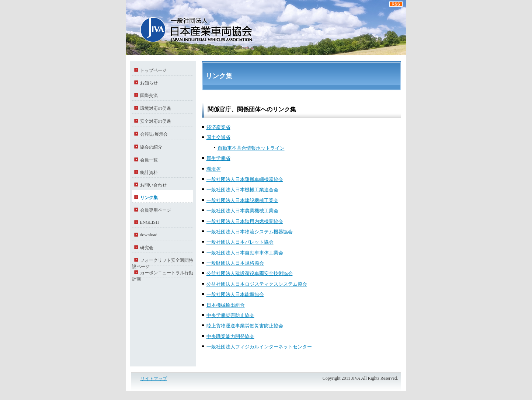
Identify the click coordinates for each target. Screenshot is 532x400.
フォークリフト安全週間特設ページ (163, 262)
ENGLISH (149, 222)
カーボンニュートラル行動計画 (163, 274)
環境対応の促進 (156, 108)
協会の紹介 (151, 147)
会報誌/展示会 (154, 134)
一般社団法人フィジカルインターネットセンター (259, 347)
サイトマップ (154, 379)
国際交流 (149, 95)
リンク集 (149, 198)
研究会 (147, 248)
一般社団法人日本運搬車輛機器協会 (245, 179)
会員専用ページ (156, 210)
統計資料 (149, 173)
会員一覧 (149, 160)
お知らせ (149, 83)
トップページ (153, 70)
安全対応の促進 (156, 121)
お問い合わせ (153, 185)
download (149, 235)
